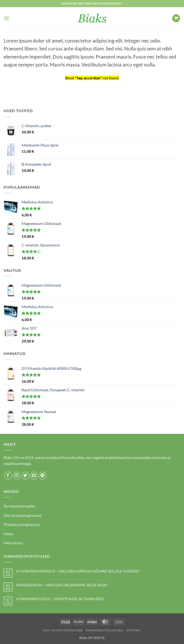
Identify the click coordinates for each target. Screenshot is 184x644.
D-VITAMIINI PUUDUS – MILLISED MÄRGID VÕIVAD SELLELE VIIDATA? (78, 571)
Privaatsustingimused (22, 524)
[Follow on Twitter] (25, 476)
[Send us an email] (34, 476)
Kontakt (133, 630)
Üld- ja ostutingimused (22, 515)
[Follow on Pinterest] (43, 476)
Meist (8, 534)
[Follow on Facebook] (8, 476)
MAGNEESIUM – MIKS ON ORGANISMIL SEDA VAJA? (62, 585)
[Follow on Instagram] (17, 476)
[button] (6, 18)
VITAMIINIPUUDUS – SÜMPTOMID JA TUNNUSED (60, 599)
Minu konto (13, 543)
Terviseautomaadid (19, 506)
